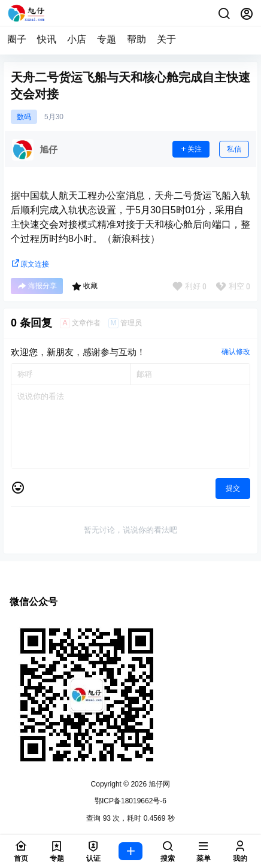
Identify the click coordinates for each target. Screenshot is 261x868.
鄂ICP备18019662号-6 (130, 801)
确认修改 (236, 352)
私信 (234, 149)
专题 (107, 39)
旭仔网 (158, 784)
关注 (191, 149)
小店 (77, 39)
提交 (233, 488)
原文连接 (30, 264)
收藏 (85, 286)
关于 (166, 39)
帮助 (136, 39)
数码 (24, 117)
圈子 (17, 39)
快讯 (47, 39)
